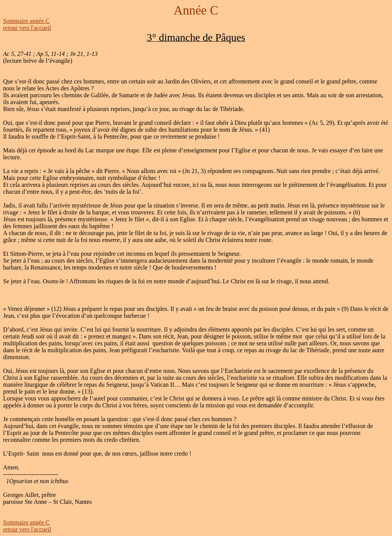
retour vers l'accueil (27, 28)
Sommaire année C (26, 21)
